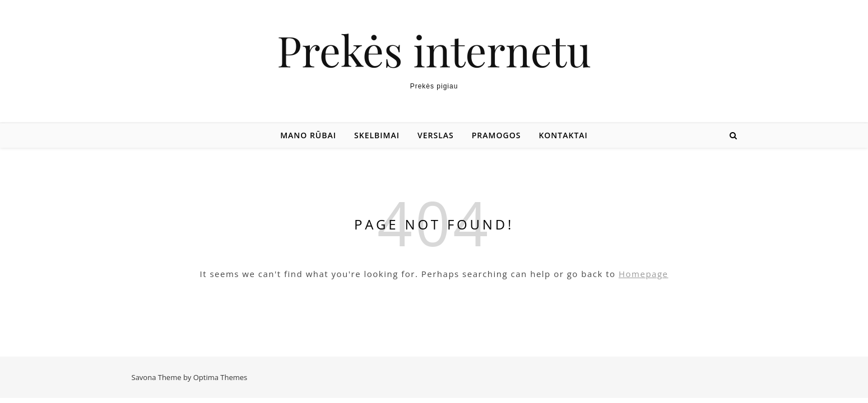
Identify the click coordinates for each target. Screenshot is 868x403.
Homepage (643, 274)
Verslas (436, 135)
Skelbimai (377, 135)
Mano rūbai (308, 135)
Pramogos (496, 135)
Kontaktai (563, 135)
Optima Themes (221, 377)
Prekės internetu (434, 50)
